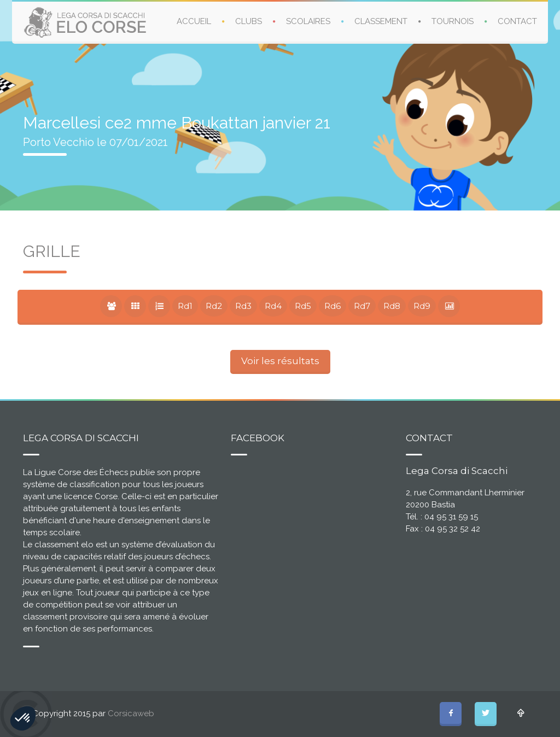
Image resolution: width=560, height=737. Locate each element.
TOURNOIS (453, 21)
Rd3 (243, 306)
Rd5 (303, 306)
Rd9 (422, 306)
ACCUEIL (194, 21)
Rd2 (214, 306)
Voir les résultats (280, 361)
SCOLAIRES (308, 21)
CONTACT (517, 21)
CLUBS (249, 21)
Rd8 (392, 306)
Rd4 (273, 306)
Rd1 (185, 306)
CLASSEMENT (381, 21)
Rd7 (362, 306)
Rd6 (332, 306)
